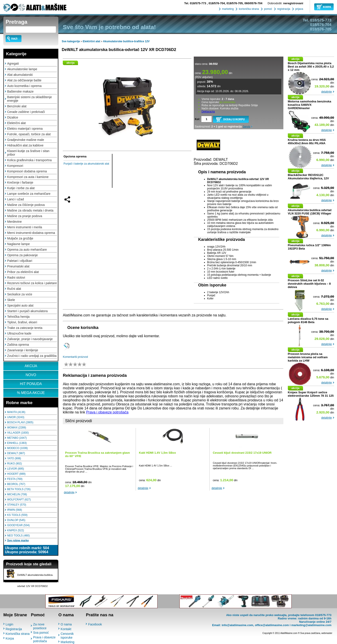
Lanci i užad (16, 199)
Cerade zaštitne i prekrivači (26, 112)
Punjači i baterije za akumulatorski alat (86, 164)
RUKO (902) (15, 464)
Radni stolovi (16, 278)
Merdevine (14, 222)
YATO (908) (14, 458)
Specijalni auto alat (20, 305)
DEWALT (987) (16, 453)
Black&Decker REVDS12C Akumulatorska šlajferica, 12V (308, 177)
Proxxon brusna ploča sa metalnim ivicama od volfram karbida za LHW (308, 357)
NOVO (31, 375)
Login (9, 624)
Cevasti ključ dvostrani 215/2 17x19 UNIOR (242, 453)
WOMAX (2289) (17, 428)
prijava (299, 9)
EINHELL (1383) (17, 443)
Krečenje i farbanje (20, 182)
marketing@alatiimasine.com (311, 625)
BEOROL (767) (16, 484)
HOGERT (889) (16, 474)
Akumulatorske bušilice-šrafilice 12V (126, 41)
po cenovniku (227, 102)
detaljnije (69, 492)
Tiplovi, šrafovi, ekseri (22, 322)
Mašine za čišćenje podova (26, 205)
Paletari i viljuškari (20, 261)
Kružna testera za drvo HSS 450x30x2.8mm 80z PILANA (307, 142)
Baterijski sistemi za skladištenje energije (29, 99)
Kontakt (66, 629)
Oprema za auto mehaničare (27, 250)
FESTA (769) (15, 479)
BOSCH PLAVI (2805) (20, 422)
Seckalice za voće (20, 294)
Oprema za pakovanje (22, 255)
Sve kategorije (71, 41)
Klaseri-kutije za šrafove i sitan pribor (28, 153)
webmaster (327, 633)
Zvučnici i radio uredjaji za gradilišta (32, 356)
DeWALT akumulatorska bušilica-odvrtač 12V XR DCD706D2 (119, 50)
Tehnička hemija (18, 317)
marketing (227, 9)
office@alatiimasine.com (272, 625)
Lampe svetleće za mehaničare (29, 194)
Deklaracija (208, 112)
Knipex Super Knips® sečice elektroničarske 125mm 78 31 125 (311, 394)
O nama (66, 624)
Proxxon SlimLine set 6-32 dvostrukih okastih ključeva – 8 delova (309, 284)
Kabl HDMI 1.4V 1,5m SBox (157, 453)
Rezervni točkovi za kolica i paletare (32, 283)
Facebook (95, 624)
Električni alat (16, 123)
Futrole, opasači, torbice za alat (29, 134)
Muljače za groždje (20, 238)
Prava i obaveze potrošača (107, 412)
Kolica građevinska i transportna (29, 160)
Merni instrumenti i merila (25, 227)
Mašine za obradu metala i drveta (30, 210)
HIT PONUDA (31, 384)
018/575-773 (196, 3)
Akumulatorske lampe (22, 69)
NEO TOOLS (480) (18, 536)
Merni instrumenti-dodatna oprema (31, 233)
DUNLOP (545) (16, 520)
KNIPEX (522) (16, 530)
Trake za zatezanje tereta (25, 328)
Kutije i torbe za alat (21, 188)
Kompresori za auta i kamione (28, 177)
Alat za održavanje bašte (24, 80)
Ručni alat (14, 289)
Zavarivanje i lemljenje (23, 350)
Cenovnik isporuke (67, 636)
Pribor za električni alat (23, 272)
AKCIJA (31, 366)
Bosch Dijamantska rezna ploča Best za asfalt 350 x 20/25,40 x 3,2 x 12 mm (311, 67)
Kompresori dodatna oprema (27, 171)
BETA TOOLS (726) (19, 489)
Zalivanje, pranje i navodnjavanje (30, 339)
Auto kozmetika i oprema (24, 86)
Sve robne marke (18, 540)
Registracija (14, 629)
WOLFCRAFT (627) (19, 500)
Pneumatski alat (18, 266)
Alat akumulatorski (20, 75)
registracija (283, 9)
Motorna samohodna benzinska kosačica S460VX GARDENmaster (310, 105)
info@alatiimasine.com (237, 625)
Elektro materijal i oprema (25, 129)
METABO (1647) (17, 438)
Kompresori (15, 166)
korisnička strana (248, 9)
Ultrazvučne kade (19, 333)
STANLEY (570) (17, 505)
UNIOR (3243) (16, 417)
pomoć (268, 9)
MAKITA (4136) (16, 412)
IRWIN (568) (15, 510)
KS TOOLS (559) (17, 515)
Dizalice (13, 117)
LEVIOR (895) (16, 469)
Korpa (10, 638)
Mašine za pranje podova (25, 216)
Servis (246, 127)
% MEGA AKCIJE (31, 393)
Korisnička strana (18, 634)
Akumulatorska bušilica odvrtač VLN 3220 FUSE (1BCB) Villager (310, 212)
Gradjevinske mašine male (26, 140)
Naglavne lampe (18, 244)
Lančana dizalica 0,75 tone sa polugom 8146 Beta (308, 320)
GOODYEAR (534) (18, 525)
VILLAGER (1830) (18, 433)
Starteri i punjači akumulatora (27, 311)
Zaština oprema (18, 345)
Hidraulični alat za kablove (25, 145)
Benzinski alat (17, 106)
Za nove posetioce (40, 626)
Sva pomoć (41, 633)
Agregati (13, 64)
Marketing (67, 642)
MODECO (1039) (17, 448)
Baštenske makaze (20, 91)
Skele (11, 300)
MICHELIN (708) (17, 494)
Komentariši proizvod (75, 357)
